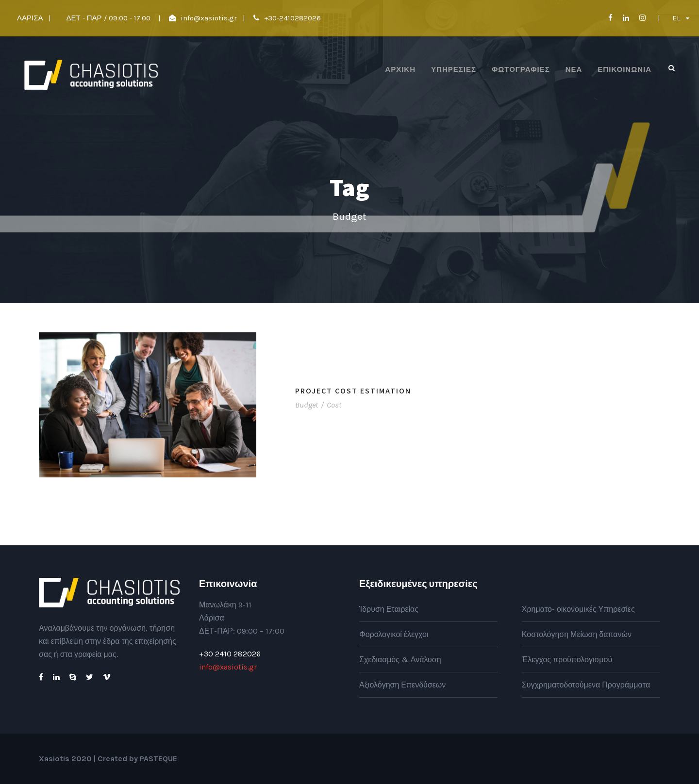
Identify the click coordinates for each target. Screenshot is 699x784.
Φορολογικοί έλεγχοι (394, 634)
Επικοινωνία (624, 69)
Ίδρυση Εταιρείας (389, 609)
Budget (307, 405)
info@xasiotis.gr (209, 18)
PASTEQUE (158, 759)
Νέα (574, 69)
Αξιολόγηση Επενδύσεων (402, 685)
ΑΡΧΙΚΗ (400, 69)
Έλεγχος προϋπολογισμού (567, 660)
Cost (334, 405)
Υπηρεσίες (454, 69)
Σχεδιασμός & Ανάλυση (400, 660)
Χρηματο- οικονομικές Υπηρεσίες (578, 609)
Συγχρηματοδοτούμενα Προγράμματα (586, 685)
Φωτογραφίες (521, 69)
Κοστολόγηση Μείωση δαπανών (577, 634)
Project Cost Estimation (353, 391)
